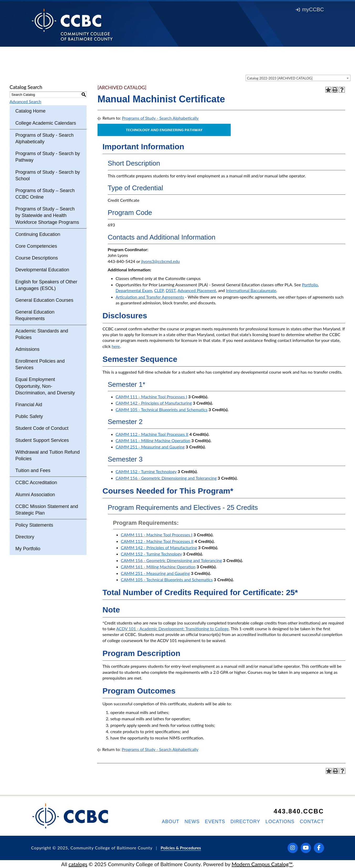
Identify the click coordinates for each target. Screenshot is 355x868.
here (116, 346)
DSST (171, 290)
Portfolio (310, 285)
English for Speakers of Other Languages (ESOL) (46, 285)
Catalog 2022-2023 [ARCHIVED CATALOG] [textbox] (280, 78)
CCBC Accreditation (36, 483)
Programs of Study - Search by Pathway (48, 157)
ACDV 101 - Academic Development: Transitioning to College (173, 629)
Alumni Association (35, 495)
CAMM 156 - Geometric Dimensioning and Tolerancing (166, 478)
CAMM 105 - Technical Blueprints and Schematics (162, 409)
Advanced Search (26, 101)
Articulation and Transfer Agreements (150, 297)
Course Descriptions (37, 258)
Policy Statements (34, 525)
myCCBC (310, 9)
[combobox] (298, 78)
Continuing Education (38, 234)
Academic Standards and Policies (42, 334)
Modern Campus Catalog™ (262, 864)
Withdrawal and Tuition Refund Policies (48, 455)
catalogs (78, 864)
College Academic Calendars (46, 123)
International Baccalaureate (251, 290)
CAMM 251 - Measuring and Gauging (150, 447)
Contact (312, 822)
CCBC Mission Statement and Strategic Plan (47, 510)
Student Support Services (42, 440)
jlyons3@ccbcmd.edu (160, 261)
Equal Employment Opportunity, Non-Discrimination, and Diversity (45, 386)
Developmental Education (42, 270)
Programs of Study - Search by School (48, 175)
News (192, 822)
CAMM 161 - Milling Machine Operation (153, 440)
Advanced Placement (197, 290)
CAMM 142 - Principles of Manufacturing (154, 403)
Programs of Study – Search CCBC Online (45, 194)
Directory (25, 537)
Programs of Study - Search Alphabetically (45, 138)
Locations (280, 822)
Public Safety (29, 416)
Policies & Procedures (181, 848)
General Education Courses (44, 300)
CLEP (159, 290)
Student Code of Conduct (42, 428)
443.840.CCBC (299, 811)
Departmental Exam (134, 290)
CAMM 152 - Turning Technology (146, 471)
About (171, 822)
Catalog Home (31, 111)
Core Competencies (36, 246)
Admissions (28, 349)
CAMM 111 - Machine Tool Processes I (152, 397)
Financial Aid (29, 405)
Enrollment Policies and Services (40, 364)
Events (215, 822)
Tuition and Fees (33, 470)
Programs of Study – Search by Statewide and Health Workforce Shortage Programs (47, 215)
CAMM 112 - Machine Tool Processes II (152, 434)
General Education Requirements (35, 315)
